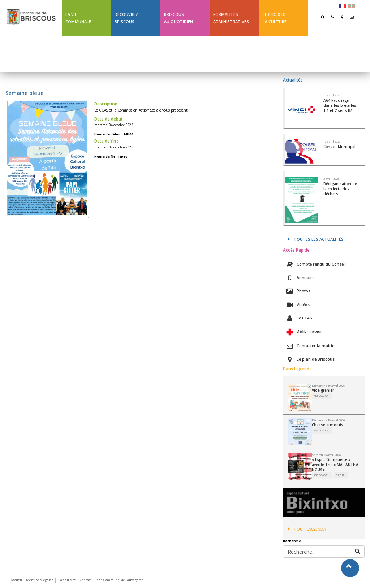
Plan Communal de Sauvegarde (120, 580)
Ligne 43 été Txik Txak (83, 54)
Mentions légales (40, 580)
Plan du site (67, 580)
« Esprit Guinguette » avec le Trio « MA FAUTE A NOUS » (335, 465)
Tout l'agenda (307, 529)
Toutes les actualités (316, 239)
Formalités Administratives (231, 18)
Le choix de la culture (275, 18)
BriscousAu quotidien (178, 18)
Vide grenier (323, 390)
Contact (86, 580)
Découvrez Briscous (126, 18)
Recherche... (294, 541)
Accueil (16, 580)
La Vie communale (78, 18)
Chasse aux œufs (328, 425)
